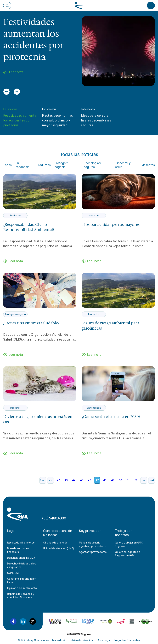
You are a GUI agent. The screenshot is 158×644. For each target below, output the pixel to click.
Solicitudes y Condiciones (34, 640)
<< (51, 480)
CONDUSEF (14, 573)
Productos (44, 165)
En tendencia (10, 109)
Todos (7, 165)
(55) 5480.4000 (54, 518)
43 (66, 480)
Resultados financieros (21, 543)
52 (136, 480)
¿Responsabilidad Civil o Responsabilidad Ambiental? (29, 227)
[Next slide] (17, 92)
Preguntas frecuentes (127, 640)
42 (58, 480)
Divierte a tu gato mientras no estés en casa (38, 419)
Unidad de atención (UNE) (58, 548)
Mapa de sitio (60, 640)
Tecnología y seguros (92, 165)
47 (97, 480)
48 (105, 480)
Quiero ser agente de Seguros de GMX (127, 554)
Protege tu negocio (62, 165)
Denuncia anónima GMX (21, 558)
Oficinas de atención (55, 543)
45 (82, 480)
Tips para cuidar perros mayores (111, 225)
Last (152, 480)
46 (89, 480)
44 (74, 480)
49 (113, 480)
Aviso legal (104, 640)
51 (128, 480)
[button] (21, 118)
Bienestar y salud (123, 165)
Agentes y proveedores (93, 552)
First (43, 480)
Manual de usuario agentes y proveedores (93, 544)
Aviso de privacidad (83, 640)
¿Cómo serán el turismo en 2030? (111, 417)
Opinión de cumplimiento (22, 588)
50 (121, 480)
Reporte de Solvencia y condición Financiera (21, 596)
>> (144, 480)
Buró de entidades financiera (18, 550)
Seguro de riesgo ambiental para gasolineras (110, 326)
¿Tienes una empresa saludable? (31, 323)
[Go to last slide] (6, 92)
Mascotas (148, 165)
